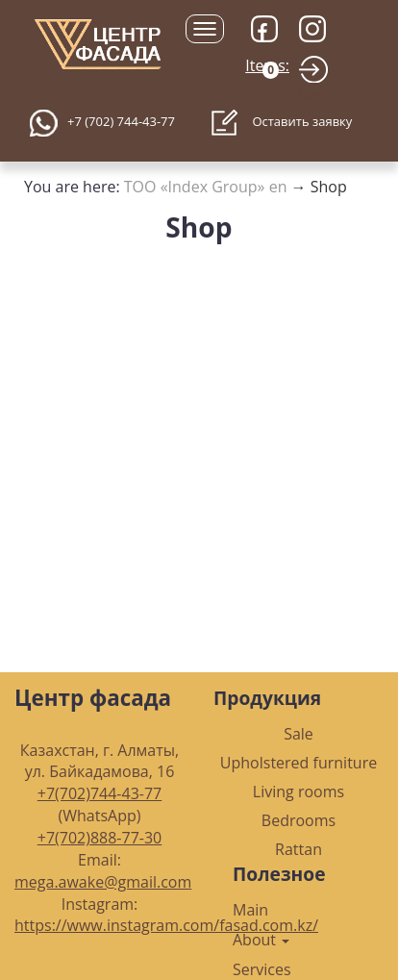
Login (316, 94)
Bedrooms (298, 820)
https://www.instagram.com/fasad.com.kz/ (166, 925)
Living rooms (298, 792)
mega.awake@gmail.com (103, 882)
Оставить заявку (281, 123)
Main (250, 910)
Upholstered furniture (298, 763)
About (261, 940)
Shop (329, 187)
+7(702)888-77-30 (100, 838)
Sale (298, 734)
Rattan (298, 849)
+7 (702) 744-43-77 (121, 121)
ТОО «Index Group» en (206, 187)
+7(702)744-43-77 (100, 793)
